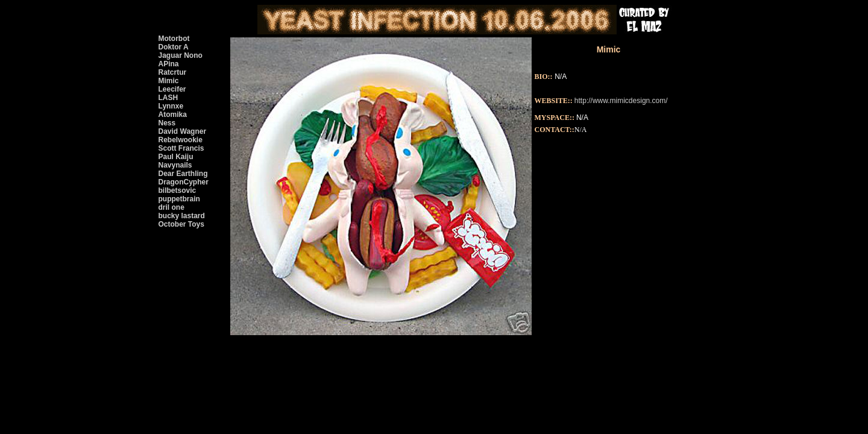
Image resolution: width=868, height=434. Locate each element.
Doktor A (174, 47)
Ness (167, 123)
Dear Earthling (183, 174)
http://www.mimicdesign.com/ (621, 101)
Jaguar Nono (181, 55)
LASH (168, 98)
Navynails (175, 165)
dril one (171, 207)
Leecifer (172, 89)
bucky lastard (182, 216)
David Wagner (183, 131)
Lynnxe (171, 106)
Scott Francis (181, 148)
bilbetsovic (178, 190)
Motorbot (174, 39)
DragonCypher (184, 182)
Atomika (173, 115)
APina (169, 64)
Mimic (169, 81)
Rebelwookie (181, 140)
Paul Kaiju (176, 157)
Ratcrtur (173, 72)
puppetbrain (179, 199)
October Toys (181, 224)
